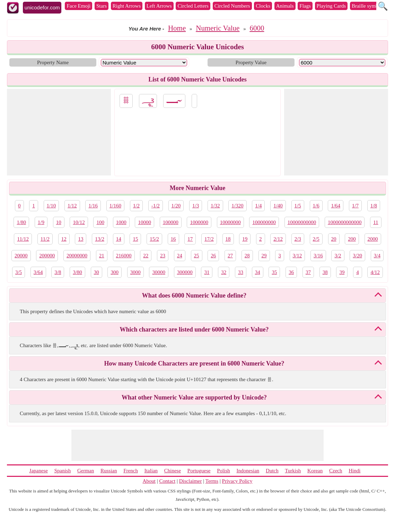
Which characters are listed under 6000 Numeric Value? (194, 329)
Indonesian (248, 471)
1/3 (196, 206)
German (86, 471)
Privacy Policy (237, 481)
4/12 (375, 272)
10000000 (230, 222)
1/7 (355, 206)
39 (342, 272)
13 (81, 239)
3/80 (77, 272)
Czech (336, 471)
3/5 (19, 272)
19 (245, 239)
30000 (159, 272)
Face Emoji (78, 6)
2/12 (278, 239)
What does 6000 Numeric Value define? (194, 295)
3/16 (318, 256)
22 (146, 256)
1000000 (199, 222)
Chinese (173, 471)
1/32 (215, 206)
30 (96, 272)
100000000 (264, 222)
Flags (305, 6)
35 (274, 272)
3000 (135, 272)
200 (352, 239)
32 (224, 272)
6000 (257, 28)
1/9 (41, 222)
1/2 (136, 206)
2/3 (298, 239)
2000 (373, 239)
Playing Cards (331, 6)
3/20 (357, 256)
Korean (315, 471)
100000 (171, 222)
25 (197, 256)
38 (325, 272)
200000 (47, 256)
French (131, 471)
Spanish (63, 471)
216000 (124, 256)
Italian (151, 471)
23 (163, 256)
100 (100, 222)
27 (230, 256)
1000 (121, 222)
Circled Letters (193, 6)
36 (291, 272)
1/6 (316, 206)
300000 (185, 272)
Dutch (272, 471)
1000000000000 (345, 222)
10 (59, 222)
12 (64, 239)
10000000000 (302, 222)
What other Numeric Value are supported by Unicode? (194, 397)
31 (207, 272)
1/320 (237, 206)
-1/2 (156, 206)
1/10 (51, 206)
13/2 (100, 239)
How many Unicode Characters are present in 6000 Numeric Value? (194, 363)
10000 (144, 222)
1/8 (374, 206)
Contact (168, 481)
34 (258, 272)
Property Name (53, 62)
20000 (21, 256)
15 (135, 239)
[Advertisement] (59, 132)
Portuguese (199, 471)
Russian (109, 471)
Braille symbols (368, 6)
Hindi (354, 471)
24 (180, 256)
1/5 (298, 206)
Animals (285, 6)
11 (376, 222)
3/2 (338, 256)
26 (213, 256)
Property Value (251, 62)
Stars (102, 6)
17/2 (209, 239)
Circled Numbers (232, 6)
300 (115, 272)
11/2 (45, 239)
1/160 (115, 206)
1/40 (278, 206)
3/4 (377, 256)
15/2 (154, 239)
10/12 (79, 222)
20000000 (77, 256)
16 (173, 239)
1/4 (258, 206)
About (149, 481)
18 (228, 239)
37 (308, 272)
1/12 (72, 206)
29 (264, 256)
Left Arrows (159, 6)
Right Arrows (127, 6)
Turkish (293, 471)
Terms (212, 481)
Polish (223, 471)
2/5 (316, 239)
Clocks (263, 6)
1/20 (176, 206)
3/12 (297, 256)
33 (241, 272)
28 (247, 256)
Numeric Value (218, 28)
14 (119, 239)
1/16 (93, 206)
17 (190, 239)
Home (177, 28)
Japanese (39, 471)
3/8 (58, 272)
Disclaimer (191, 481)
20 (334, 239)
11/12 (23, 239)
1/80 (21, 222)
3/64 (38, 272)
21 (102, 256)
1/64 (336, 206)
